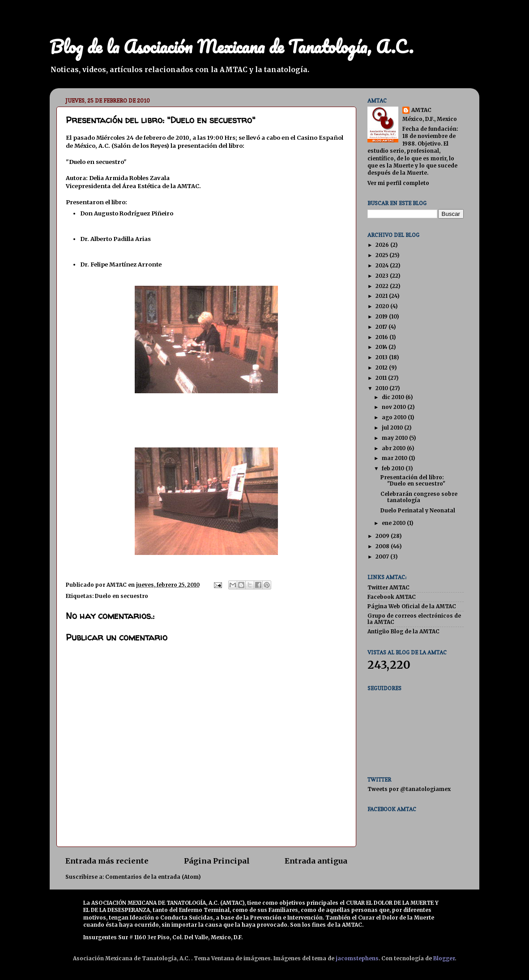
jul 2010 (393, 428)
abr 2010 (394, 448)
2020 (383, 306)
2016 (382, 337)
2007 (383, 557)
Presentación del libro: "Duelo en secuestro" (413, 480)
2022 (383, 286)
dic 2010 (394, 397)
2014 (382, 347)
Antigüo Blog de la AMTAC (403, 631)
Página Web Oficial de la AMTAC (412, 606)
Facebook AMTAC (392, 597)
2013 (382, 357)
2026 (383, 245)
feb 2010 (394, 468)
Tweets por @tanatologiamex (409, 789)
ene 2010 (394, 523)
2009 (383, 536)
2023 (383, 276)
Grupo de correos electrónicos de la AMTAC (414, 619)
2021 (382, 296)
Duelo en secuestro (122, 596)
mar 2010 (395, 458)
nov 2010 (395, 407)
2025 (382, 255)
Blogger (444, 958)
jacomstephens (357, 958)
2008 (383, 546)
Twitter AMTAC (388, 587)
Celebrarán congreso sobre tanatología (419, 497)
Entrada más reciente (107, 861)
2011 (382, 378)
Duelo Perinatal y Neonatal (418, 510)
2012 (382, 367)
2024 (383, 265)
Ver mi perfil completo (398, 183)
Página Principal (217, 861)
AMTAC (421, 110)
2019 (382, 316)
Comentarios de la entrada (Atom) (153, 877)
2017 (382, 327)
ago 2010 (395, 417)
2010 (382, 388)
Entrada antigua (316, 861)
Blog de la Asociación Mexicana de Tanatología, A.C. (232, 46)
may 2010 (395, 438)
